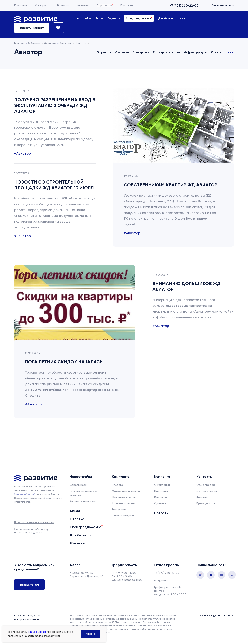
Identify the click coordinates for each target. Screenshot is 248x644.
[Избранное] (57, 28)
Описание (122, 52)
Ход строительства (167, 52)
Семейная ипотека (124, 497)
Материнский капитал (127, 491)
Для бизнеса (167, 18)
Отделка (114, 18)
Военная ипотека (123, 503)
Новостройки (83, 18)
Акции (100, 18)
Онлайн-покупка (123, 516)
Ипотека (117, 485)
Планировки (141, 52)
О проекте (104, 52)
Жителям (83, 5)
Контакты (127, 5)
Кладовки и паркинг (83, 501)
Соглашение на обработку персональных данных (31, 531)
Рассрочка (119, 509)
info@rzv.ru (161, 581)
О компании (162, 485)
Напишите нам (29, 585)
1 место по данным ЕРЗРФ (216, 616)
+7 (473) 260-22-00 (184, 5)
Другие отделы (207, 491)
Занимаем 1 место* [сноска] (25, 494)
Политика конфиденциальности (34, 522)
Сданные (160, 503)
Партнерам (104, 5)
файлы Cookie (37, 632)
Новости (63, 5)
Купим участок (206, 503)
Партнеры (161, 491)
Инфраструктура (196, 52)
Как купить (42, 5)
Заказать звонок (223, 5)
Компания (21, 5)
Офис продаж (206, 485)
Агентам (202, 497)
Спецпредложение (138, 18)
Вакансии (160, 497)
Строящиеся (78, 485)
